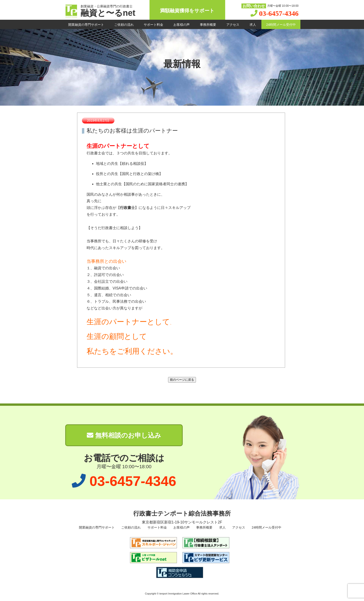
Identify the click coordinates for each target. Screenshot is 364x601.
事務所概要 (208, 25)
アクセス (233, 25)
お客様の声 (182, 25)
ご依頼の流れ (124, 25)
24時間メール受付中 (281, 25)
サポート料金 (153, 25)
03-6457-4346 (279, 13)
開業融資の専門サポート (86, 25)
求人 (253, 25)
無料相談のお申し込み (124, 435)
